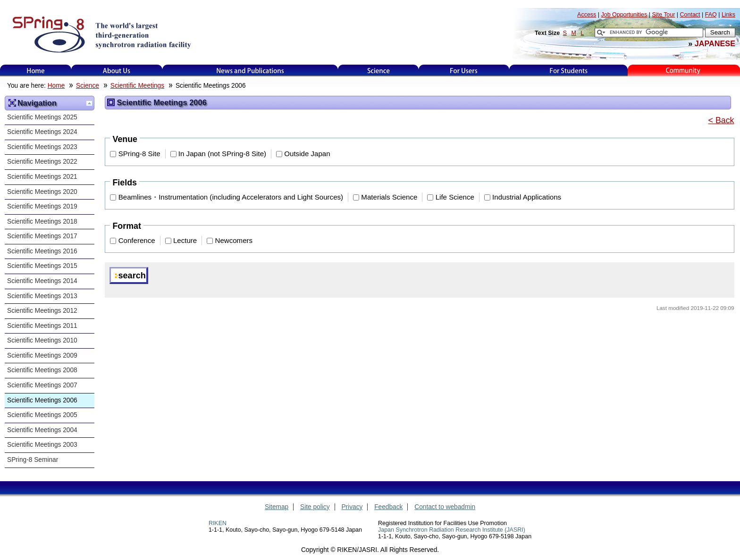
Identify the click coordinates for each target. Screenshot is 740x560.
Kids (684, 71)
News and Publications (250, 71)
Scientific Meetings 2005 (42, 415)
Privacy (352, 507)
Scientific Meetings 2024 (42, 132)
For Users (464, 71)
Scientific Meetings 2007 (42, 385)
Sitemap (277, 507)
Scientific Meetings (137, 86)
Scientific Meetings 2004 (42, 430)
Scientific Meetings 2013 (42, 296)
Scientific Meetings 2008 (42, 370)
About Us (117, 71)
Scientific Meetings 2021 (42, 177)
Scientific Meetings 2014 (42, 281)
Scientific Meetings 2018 (42, 221)
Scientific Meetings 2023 (42, 147)
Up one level (89, 103)
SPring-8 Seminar (33, 460)
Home (36, 71)
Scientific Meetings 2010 (42, 340)
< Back (721, 120)
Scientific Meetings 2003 (42, 445)
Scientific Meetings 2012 (42, 311)
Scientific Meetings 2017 (42, 236)
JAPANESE (715, 43)
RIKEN (218, 523)
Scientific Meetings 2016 (42, 251)
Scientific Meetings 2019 (42, 206)
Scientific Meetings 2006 (42, 400)
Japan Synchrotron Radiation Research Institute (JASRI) (452, 530)
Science (378, 71)
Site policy (315, 507)
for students (569, 71)
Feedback (388, 507)
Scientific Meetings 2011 (42, 326)
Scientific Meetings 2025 (42, 117)
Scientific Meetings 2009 (42, 355)
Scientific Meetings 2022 (42, 162)
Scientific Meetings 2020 (42, 192)
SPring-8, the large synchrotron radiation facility (101, 34)
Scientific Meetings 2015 (42, 266)
